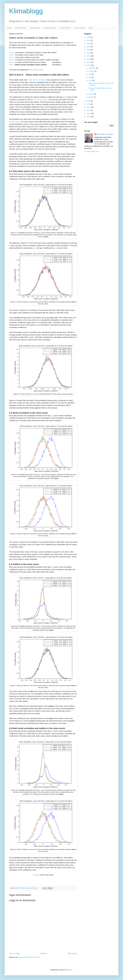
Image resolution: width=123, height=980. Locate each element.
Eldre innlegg (72, 953)
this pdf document (37, 70)
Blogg (9, 28)
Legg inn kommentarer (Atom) (29, 957)
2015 (89, 104)
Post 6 (12, 65)
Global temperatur (50, 28)
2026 (89, 37)
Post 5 (12, 62)
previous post (14, 122)
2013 (89, 110)
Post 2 (12, 55)
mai (90, 77)
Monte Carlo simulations (37, 80)
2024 (89, 44)
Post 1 (12, 52)
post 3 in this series (40, 100)
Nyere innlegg (15, 953)
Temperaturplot (35, 28)
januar (91, 97)
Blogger (69, 970)
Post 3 (12, 57)
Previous (36, 875)
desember (92, 68)
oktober (92, 71)
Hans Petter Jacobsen (105, 134)
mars (91, 80)
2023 (89, 47)
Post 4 (12, 60)
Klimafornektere (65, 28)
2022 (89, 50)
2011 (89, 117)
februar (91, 94)
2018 (89, 62)
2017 (89, 65)
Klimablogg (26, 11)
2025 (89, 40)
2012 (89, 113)
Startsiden (44, 953)
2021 (89, 53)
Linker (90, 28)
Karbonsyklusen (20, 28)
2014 (89, 107)
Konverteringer (80, 28)
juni (90, 74)
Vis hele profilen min (91, 151)
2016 (89, 101)
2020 (89, 56)
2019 (89, 59)
